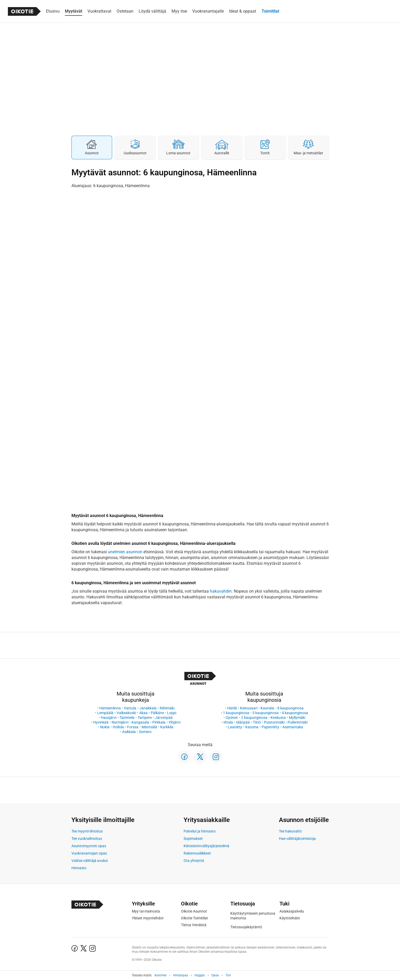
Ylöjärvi (175, 722)
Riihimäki (167, 708)
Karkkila (167, 727)
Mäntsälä (149, 727)
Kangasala (140, 722)
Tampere (145, 718)
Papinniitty (270, 727)
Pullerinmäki (298, 722)
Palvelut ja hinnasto (200, 831)
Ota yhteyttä (194, 861)
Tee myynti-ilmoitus (87, 831)
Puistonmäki (274, 722)
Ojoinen (232, 718)
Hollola (118, 727)
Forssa (133, 727)
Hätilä (232, 708)
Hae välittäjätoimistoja (297, 839)
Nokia (105, 727)
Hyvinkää (101, 722)
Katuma (252, 727)
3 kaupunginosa (266, 713)
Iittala (228, 722)
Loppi (172, 713)
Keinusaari (249, 708)
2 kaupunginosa (254, 718)
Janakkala (148, 708)
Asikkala (129, 732)
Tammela (127, 718)
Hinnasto (79, 868)
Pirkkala (159, 722)
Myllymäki (297, 718)
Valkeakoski (126, 713)
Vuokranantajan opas (89, 853)
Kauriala (267, 708)
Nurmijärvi (120, 722)
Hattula (130, 708)
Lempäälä (105, 713)
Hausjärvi (109, 718)
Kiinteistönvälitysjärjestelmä (206, 846)
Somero (145, 732)
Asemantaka (293, 727)
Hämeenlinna (110, 708)
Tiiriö (257, 722)
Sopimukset (193, 839)
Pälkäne (157, 713)
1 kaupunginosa (236, 713)
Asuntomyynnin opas (89, 846)
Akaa (143, 713)
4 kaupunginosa (295, 713)
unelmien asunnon (125, 552)
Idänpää (243, 722)
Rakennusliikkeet (197, 853)
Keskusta (278, 718)
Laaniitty (235, 727)
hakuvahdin (221, 591)
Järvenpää (164, 718)
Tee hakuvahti (290, 831)
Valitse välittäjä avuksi (90, 861)
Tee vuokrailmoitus (87, 839)
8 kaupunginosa (290, 708)
